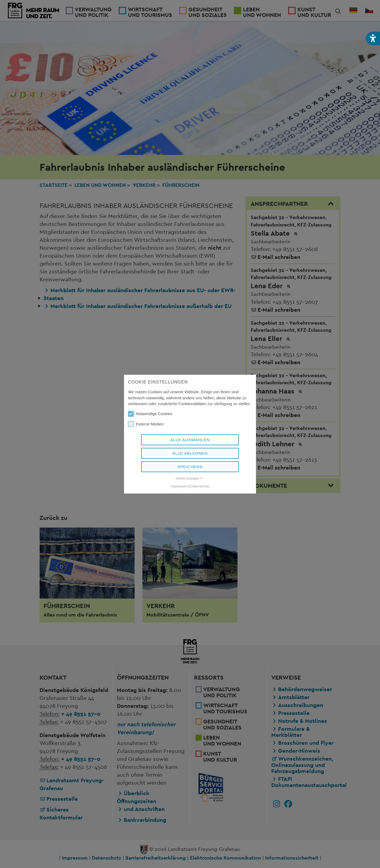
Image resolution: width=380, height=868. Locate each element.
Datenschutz (200, 486)
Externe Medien (146, 424)
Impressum (179, 486)
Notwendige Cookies (150, 414)
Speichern (190, 467)
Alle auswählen (190, 440)
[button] (373, 38)
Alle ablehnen (190, 453)
